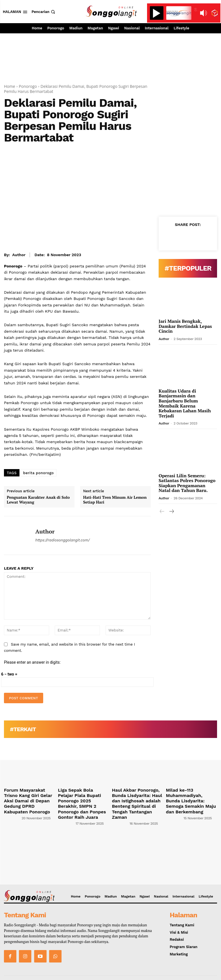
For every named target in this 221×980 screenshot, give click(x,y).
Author (19, 255)
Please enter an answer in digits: (32, 662)
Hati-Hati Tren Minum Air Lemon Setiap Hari (115, 500)
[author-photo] (12, 808)
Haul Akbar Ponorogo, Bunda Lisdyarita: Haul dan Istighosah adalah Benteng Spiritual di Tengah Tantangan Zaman (136, 798)
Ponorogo (28, 86)
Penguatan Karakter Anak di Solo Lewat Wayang (38, 500)
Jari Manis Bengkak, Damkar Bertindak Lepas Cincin (185, 326)
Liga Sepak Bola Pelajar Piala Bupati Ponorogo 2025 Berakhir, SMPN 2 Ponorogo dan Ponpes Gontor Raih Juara (83, 798)
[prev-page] (162, 512)
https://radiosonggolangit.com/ (63, 540)
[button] (44, 12)
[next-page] (171, 512)
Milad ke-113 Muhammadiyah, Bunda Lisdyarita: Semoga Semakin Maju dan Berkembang (192, 796)
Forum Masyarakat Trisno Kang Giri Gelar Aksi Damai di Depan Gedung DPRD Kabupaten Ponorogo (28, 796)
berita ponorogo (39, 473)
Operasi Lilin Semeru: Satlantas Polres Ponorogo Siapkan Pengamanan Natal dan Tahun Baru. (187, 483)
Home (10, 86)
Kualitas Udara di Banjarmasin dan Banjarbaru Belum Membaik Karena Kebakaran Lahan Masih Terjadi (185, 403)
